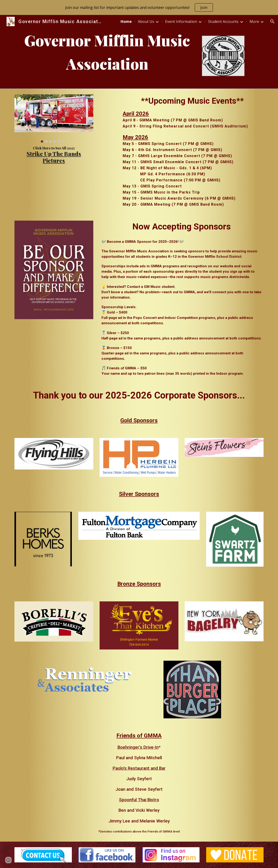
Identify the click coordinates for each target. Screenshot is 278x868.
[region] (139, 7)
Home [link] (126, 21)
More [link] (254, 21)
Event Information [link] (181, 21)
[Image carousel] (54, 118)
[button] (272, 21)
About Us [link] (146, 21)
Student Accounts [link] (223, 21)
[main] (107, 52)
